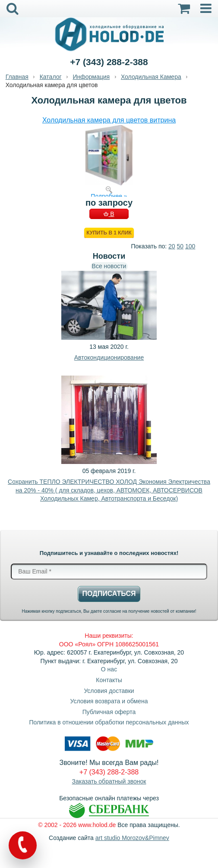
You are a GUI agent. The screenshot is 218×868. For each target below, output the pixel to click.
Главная (17, 77)
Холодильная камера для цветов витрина (109, 120)
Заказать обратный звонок (109, 781)
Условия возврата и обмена (109, 701)
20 (172, 246)
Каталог (51, 77)
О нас (109, 669)
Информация (91, 77)
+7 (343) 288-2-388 (109, 62)
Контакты (109, 680)
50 (180, 246)
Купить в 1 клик (109, 233)
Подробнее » (109, 196)
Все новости (109, 266)
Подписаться (109, 594)
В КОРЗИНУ (109, 215)
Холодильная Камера (151, 77)
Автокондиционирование (109, 357)
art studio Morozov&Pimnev (132, 838)
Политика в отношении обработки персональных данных (109, 722)
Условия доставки (109, 691)
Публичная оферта (109, 712)
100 (190, 246)
